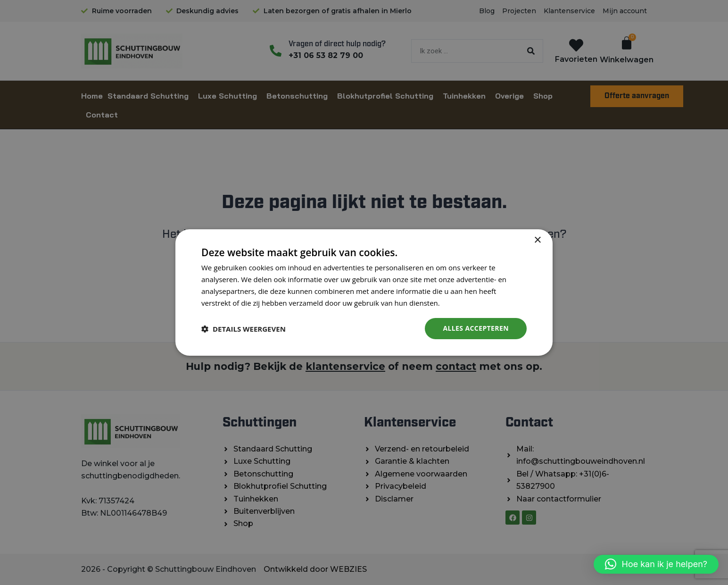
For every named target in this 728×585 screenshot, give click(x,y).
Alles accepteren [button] (476, 328)
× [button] (537, 240)
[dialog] (364, 292)
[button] (656, 564)
